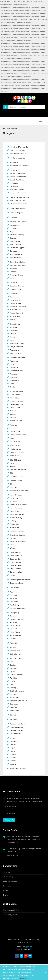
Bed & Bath (14, 498)
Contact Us (7, 886)
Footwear (13, 425)
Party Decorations (17, 347)
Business (13, 217)
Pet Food (13, 598)
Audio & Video (15, 300)
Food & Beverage (16, 391)
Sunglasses (14, 251)
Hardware (14, 268)
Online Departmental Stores (20, 580)
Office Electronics (16, 566)
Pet (11, 592)
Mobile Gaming (16, 456)
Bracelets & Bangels (17, 535)
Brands (6, 895)
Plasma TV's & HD (17, 313)
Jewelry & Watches (17, 532)
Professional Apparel (18, 248)
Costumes (14, 238)
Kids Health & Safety (18, 190)
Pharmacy (14, 487)
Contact (25, 940)
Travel (12, 738)
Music (12, 340)
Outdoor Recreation (17, 691)
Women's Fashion (17, 257)
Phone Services (16, 734)
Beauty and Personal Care (20, 147)
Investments (14, 380)
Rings (12, 545)
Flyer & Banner (16, 562)
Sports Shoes (15, 441)
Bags (12, 232)
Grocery (13, 417)
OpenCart (29, 947)
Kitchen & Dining (16, 518)
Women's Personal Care (19, 153)
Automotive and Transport (19, 166)
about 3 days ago (12, 843)
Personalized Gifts (17, 476)
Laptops (13, 272)
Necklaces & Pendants (18, 542)
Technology (14, 719)
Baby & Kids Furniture (18, 177)
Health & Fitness (16, 481)
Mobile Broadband (17, 727)
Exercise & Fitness (17, 675)
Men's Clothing (15, 245)
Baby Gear (14, 186)
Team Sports (15, 710)
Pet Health (14, 602)
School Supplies (16, 572)
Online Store (15, 587)
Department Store (17, 583)
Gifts (12, 473)
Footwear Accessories (18, 435)
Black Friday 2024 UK (18, 208)
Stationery (14, 575)
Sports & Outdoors (17, 659)
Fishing (13, 681)
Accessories (15, 225)
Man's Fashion (15, 241)
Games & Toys (15, 446)
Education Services (17, 286)
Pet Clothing (15, 595)
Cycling (13, 672)
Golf (12, 684)
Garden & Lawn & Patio (19, 505)
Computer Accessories (18, 265)
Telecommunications (17, 724)
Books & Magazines (18, 158)
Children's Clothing (17, 235)
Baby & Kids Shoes (17, 180)
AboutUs (17, 940)
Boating (13, 665)
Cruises (13, 745)
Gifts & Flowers (16, 460)
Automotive (14, 162)
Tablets (13, 320)
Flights (12, 748)
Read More (24, 978)
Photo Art (13, 622)
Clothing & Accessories (18, 222)
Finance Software (16, 371)
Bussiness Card (16, 559)
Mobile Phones (15, 310)
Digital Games (15, 449)
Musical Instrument (17, 344)
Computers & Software (18, 262)
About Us (6, 872)
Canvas (13, 616)
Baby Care (14, 183)
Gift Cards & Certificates (19, 470)
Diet (12, 484)
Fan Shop (14, 678)
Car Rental (14, 741)
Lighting (13, 521)
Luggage (13, 754)
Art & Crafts (14, 327)
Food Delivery (15, 395)
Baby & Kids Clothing (18, 173)
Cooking (13, 414)
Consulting (14, 367)
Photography (15, 613)
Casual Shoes (15, 432)
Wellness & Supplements (19, 490)
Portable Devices (16, 316)
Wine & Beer (15, 398)
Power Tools (15, 527)
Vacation (13, 764)
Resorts (13, 761)
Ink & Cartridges (16, 556)
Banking (13, 364)
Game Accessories (17, 452)
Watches (13, 548)
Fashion (13, 228)
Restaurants (14, 350)
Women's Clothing (17, 254)
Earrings (13, 538)
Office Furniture (16, 569)
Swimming (14, 707)
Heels (12, 438)
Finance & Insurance (18, 358)
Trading (13, 387)
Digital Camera (15, 303)
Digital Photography (17, 619)
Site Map (6, 891)
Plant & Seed (15, 524)
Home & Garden (16, 495)
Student (13, 715)
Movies (13, 337)
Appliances (14, 297)
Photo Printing (15, 632)
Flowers (13, 466)
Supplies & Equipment (18, 608)
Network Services (16, 730)
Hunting (13, 688)
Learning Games (16, 289)
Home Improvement (17, 514)
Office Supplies (16, 553)
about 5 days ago (12, 855)
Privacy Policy (8, 877)
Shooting (13, 694)
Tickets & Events (16, 353)
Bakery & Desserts (17, 401)
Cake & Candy (15, 408)
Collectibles (14, 331)
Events (13, 463)
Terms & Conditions (10, 881)
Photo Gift (14, 629)
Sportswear (14, 704)
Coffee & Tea (15, 411)
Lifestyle (13, 334)
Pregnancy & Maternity (18, 193)
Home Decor (15, 511)
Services (13, 648)
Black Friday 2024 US (18, 769)
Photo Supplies (16, 635)
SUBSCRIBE (9, 820)
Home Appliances (16, 508)
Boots (12, 428)
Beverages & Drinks (17, 404)
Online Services (16, 654)
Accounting (14, 361)
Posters (13, 639)
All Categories (12, 129)
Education (14, 283)
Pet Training (14, 605)
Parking (13, 758)
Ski (12, 662)
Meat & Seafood (16, 421)
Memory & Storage (17, 275)
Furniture (13, 501)
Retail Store (14, 643)
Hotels (12, 751)
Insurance (14, 377)
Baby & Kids (15, 170)
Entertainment (15, 324)
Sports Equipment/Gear (19, 701)
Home (10, 940)
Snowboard (14, 697)
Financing (14, 374)
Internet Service (16, 651)
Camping (13, 668)
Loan (12, 384)
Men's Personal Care (18, 150)
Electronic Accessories (18, 307)
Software (13, 278)
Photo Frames (15, 626)
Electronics (14, 294)
